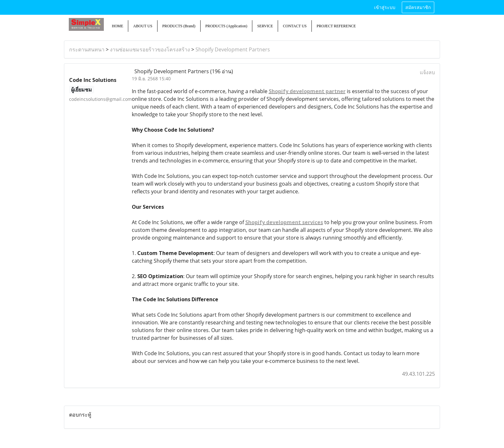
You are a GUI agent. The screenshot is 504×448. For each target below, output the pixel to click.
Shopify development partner (307, 91)
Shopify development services (284, 222)
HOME (117, 26)
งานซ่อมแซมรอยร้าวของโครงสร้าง (150, 49)
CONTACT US (295, 26)
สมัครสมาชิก (418, 8)
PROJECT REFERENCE (336, 26)
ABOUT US (143, 26)
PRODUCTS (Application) (226, 26)
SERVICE (265, 26)
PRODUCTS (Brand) (179, 26)
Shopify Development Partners (233, 49)
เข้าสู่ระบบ (385, 8)
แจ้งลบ (427, 72)
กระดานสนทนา (87, 49)
